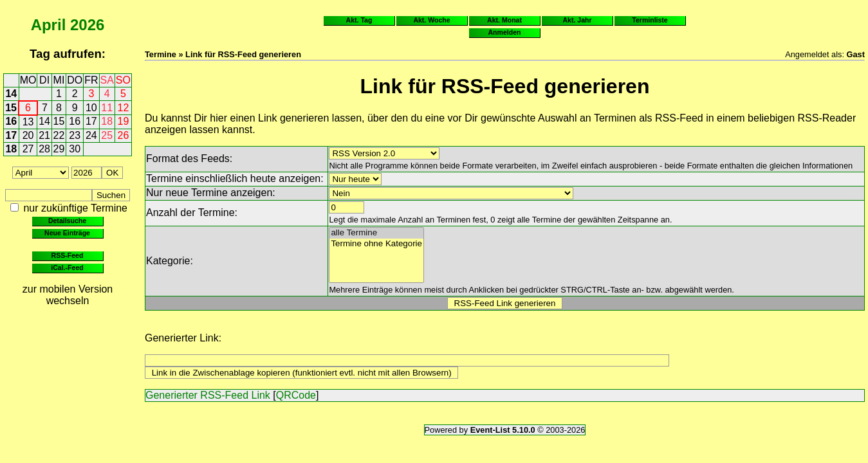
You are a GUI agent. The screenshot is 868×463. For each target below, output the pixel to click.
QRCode (296, 395)
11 (107, 108)
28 (44, 149)
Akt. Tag (359, 20)
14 (11, 94)
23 (75, 135)
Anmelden (505, 32)
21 (44, 135)
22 (59, 135)
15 (11, 108)
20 (28, 135)
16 (11, 121)
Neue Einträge (67, 233)
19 (124, 121)
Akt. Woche (431, 20)
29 (59, 149)
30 (75, 149)
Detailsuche (67, 221)
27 (28, 149)
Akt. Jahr (577, 20)
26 (124, 135)
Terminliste (650, 20)
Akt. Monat (504, 20)
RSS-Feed (68, 255)
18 (107, 121)
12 (124, 108)
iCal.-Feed (67, 268)
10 (91, 108)
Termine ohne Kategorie (376, 244)
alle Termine (376, 233)
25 (107, 135)
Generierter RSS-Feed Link (208, 395)
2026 (87, 25)
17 (91, 121)
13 (28, 122)
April (49, 25)
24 (91, 135)
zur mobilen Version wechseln (68, 295)
